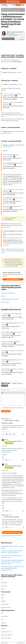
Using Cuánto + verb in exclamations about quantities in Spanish (12, 556)
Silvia (6, 440)
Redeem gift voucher (6, 608)
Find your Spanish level (13, 279)
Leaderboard (4, 583)
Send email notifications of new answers (13, 408)
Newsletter (4, 601)
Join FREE (18, 5)
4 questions (22, 39)
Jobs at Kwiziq (4, 616)
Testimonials (4, 586)
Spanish (4, 9)
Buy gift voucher (5, 604)
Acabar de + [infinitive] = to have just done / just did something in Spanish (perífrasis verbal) (13, 251)
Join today (19, 536)
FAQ (2, 613)
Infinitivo (19, 72)
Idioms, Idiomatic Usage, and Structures (11, 11)
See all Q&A (5, 386)
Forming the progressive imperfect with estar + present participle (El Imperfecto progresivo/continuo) (13, 568)
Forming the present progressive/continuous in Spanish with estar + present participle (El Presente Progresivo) (13, 562)
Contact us (3, 623)
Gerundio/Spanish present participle (10, 299)
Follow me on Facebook (7, 635)
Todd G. (7, 515)
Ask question (6, 411)
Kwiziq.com (4, 629)
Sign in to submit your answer (12, 532)
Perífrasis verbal (5, 302)
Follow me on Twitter (6, 638)
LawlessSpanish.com (6, 632)
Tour (2, 579)
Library (9, 9)
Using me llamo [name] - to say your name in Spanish (12, 547)
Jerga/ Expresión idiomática (8, 293)
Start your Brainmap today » (12, 266)
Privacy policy (4, 643)
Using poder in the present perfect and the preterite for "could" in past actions (12, 552)
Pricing (3, 589)
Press (2, 620)
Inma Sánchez (10, 34)
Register (3, 595)
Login (2, 598)
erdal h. (7, 419)
